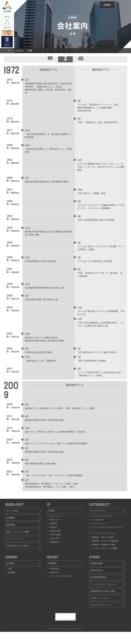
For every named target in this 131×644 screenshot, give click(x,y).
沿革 (10, 577)
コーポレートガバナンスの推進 (105, 557)
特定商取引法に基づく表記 (103, 600)
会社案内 (11, 572)
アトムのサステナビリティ (103, 525)
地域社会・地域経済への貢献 (104, 553)
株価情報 (55, 551)
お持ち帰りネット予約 (18, 554)
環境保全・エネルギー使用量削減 (105, 550)
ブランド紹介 (13, 520)
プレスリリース (56, 525)
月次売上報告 (55, 543)
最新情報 (11, 533)
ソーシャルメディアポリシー (104, 593)
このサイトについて (100, 607)
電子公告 (55, 547)
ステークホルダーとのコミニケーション (107, 537)
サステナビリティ (99, 519)
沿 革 (65, 63)
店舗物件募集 (97, 572)
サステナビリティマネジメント (104, 542)
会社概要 (81, 63)
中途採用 (55, 581)
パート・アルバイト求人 (61, 585)
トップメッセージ (99, 532)
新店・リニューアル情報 (18, 541)
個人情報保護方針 (99, 586)
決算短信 (54, 532)
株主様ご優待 (55, 540)
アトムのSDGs (98, 528)
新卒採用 (55, 577)
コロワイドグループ (101, 614)
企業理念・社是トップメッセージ (50, 64)
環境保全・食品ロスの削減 (103, 546)
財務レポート (55, 528)
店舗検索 (11, 527)
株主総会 (54, 536)
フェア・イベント (15, 547)
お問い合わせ (97, 579)
